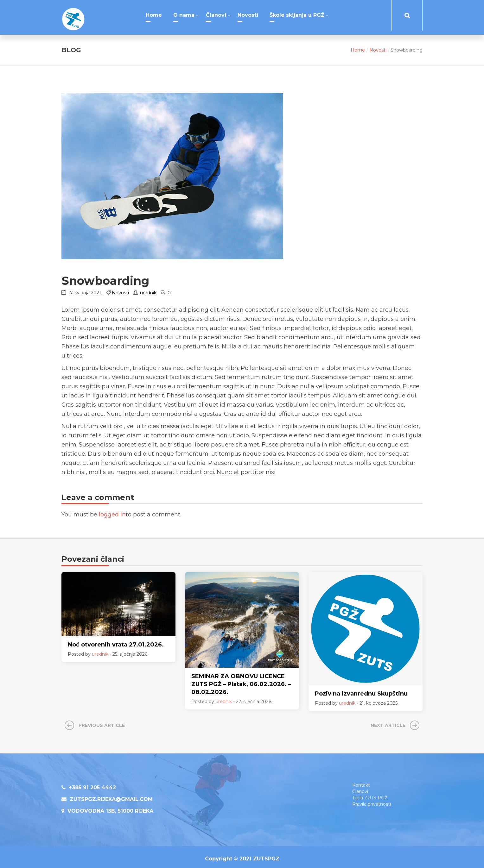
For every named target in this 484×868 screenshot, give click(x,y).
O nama (184, 15)
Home (154, 15)
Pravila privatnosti (372, 801)
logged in (112, 511)
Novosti (248, 15)
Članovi (216, 15)
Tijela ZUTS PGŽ (370, 794)
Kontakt (361, 782)
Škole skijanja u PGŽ (297, 15)
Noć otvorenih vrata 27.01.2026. (116, 641)
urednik (148, 289)
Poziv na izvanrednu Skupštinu (361, 690)
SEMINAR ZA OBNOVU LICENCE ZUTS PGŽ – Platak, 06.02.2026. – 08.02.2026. (241, 680)
